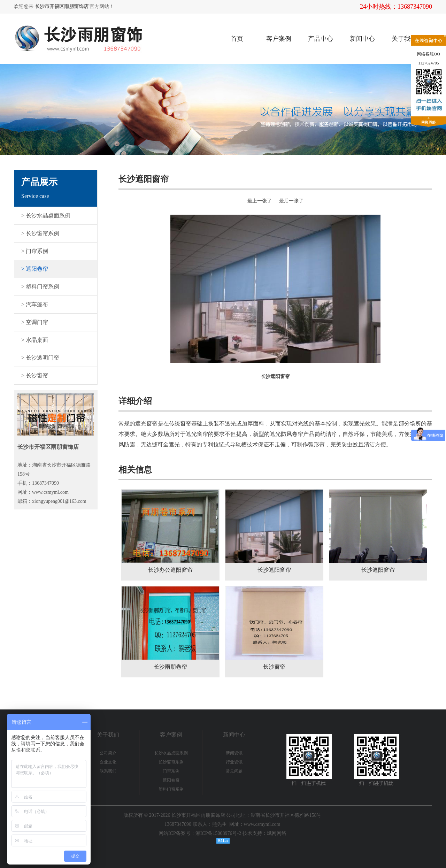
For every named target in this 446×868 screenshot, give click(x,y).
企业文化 (108, 762)
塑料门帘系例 (171, 789)
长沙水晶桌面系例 (171, 753)
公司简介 (108, 753)
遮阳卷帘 (171, 780)
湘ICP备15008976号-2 (218, 833)
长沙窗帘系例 (171, 762)
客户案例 (279, 39)
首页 (237, 39)
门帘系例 (171, 771)
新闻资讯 (234, 753)
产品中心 (321, 39)
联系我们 (108, 771)
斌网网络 (277, 833)
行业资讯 (234, 762)
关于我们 (404, 39)
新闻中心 (362, 39)
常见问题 (234, 771)
